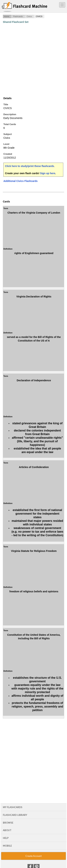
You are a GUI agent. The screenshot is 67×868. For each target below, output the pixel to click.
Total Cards (10, 124)
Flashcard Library (15, 815)
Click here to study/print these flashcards (30, 166)
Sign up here (48, 173)
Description (10, 114)
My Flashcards (13, 807)
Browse (8, 823)
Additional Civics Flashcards (20, 181)
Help (6, 838)
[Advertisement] (33, 60)
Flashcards (18, 16)
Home (7, 16)
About (7, 830)
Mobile (7, 846)
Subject (8, 134)
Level (6, 144)
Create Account (33, 856)
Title (6, 104)
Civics (29, 16)
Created (8, 154)
